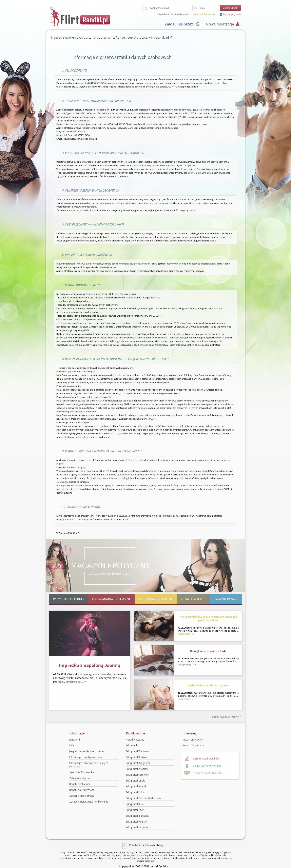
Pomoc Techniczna (193, 745)
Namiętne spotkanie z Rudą (208, 651)
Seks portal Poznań (137, 822)
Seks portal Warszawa (138, 751)
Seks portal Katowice (137, 775)
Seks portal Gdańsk (136, 786)
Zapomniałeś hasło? (204, 14)
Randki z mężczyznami (82, 790)
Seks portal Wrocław (137, 769)
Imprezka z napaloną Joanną (90, 665)
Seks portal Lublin (135, 792)
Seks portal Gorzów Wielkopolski (144, 798)
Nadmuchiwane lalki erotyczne (208, 685)
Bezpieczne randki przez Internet (87, 751)
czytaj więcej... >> (76, 682)
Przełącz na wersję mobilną (146, 845)
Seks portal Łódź (135, 810)
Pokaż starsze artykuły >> (226, 717)
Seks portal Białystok (137, 816)
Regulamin (75, 740)
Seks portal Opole (135, 781)
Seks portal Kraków (136, 757)
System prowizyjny (193, 740)
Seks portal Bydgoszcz (138, 763)
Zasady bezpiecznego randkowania (89, 802)
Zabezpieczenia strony (82, 796)
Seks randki (132, 745)
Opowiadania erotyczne (111, 599)
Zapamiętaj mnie (232, 14)
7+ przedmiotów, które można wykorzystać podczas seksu (208, 618)
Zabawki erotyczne (80, 778)
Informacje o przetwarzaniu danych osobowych (89, 765)
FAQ (72, 745)
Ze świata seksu (193, 599)
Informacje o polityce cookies (85, 757)
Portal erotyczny (135, 740)
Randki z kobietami (80, 784)
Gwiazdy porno (226, 599)
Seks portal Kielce (135, 804)
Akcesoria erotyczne (156, 599)
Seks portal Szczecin (137, 827)
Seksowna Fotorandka (82, 772)
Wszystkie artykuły (69, 599)
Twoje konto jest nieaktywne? (173, 14)
